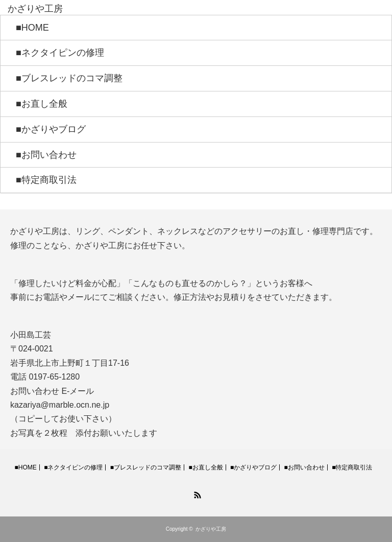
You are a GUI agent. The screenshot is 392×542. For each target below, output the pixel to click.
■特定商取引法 (46, 180)
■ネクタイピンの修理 (60, 53)
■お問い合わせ (46, 155)
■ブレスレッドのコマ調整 (69, 78)
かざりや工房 (211, 529)
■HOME (32, 28)
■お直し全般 (42, 104)
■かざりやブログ (51, 129)
